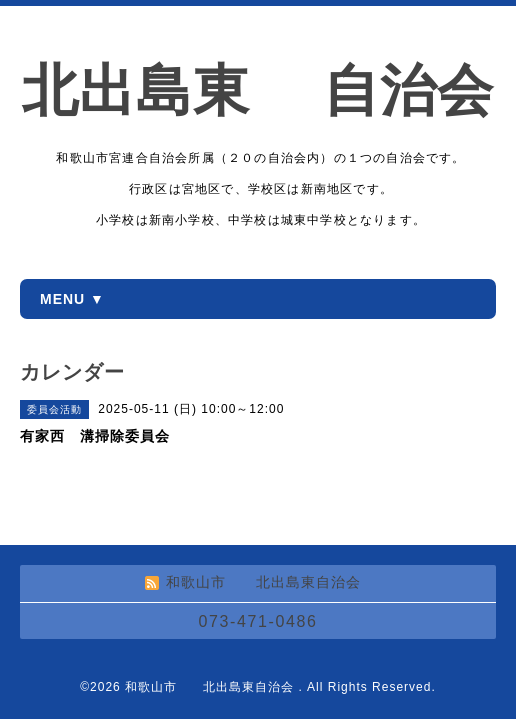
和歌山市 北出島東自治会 (211, 687)
